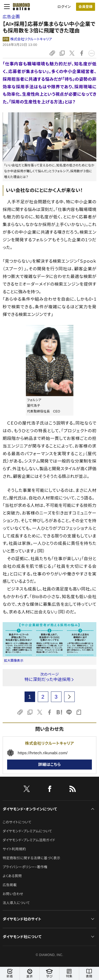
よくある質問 (12, 876)
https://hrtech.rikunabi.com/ (43, 753)
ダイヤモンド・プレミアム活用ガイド (29, 840)
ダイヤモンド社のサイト (22, 919)
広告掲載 (10, 885)
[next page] (69, 697)
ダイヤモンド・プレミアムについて (27, 831)
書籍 (89, 974)
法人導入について (16, 903)
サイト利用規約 (14, 849)
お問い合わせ (13, 894)
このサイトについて (17, 822)
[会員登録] (86, 7)
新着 (10, 974)
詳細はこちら (50, 764)
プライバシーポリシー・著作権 (25, 867)
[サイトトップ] (20, 7)
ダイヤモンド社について (22, 937)
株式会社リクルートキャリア (31, 39)
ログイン (64, 7)
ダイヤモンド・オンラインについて (30, 809)
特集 (69, 974)
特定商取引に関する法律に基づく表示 (31, 858)
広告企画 (11, 17)
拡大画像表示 (14, 661)
